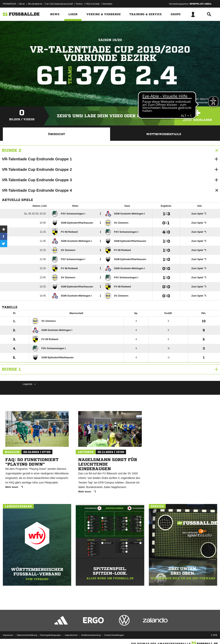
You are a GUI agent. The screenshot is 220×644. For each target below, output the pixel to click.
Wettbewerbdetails (164, 134)
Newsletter (107, 4)
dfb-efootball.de (35, 4)
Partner (79, 4)
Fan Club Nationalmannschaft (59, 4)
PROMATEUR (9, 4)
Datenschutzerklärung (27, 635)
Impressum (8, 635)
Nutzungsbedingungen (50, 635)
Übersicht (56, 134)
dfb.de (22, 4)
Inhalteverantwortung (91, 635)
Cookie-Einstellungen (114, 635)
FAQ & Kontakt (93, 4)
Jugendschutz (71, 635)
